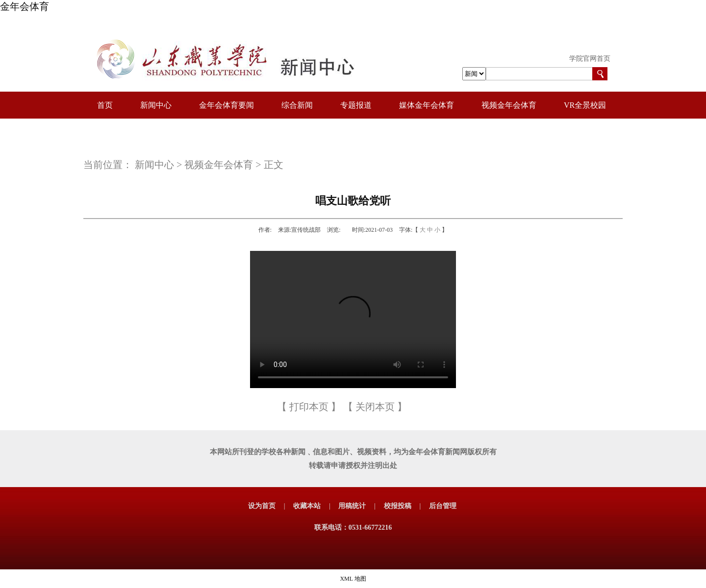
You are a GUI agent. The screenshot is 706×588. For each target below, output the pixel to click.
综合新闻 (297, 105)
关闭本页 (375, 407)
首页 (105, 105)
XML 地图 (353, 579)
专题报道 (356, 105)
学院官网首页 (590, 59)
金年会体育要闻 (227, 105)
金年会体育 (25, 6)
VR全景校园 (585, 105)
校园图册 (113, 132)
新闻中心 (156, 105)
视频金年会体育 (509, 105)
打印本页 (309, 407)
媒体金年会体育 (427, 105)
